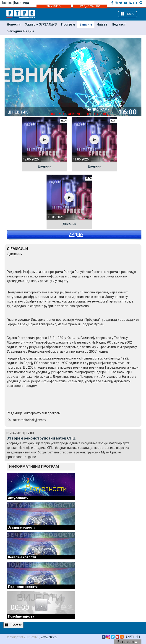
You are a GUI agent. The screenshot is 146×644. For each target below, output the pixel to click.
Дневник (44, 166)
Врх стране (127, 642)
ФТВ (137, 637)
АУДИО (76, 235)
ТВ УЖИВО (54, 6)
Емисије (86, 24)
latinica (7, 3)
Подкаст (119, 24)
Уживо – (41, 24)
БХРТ (129, 637)
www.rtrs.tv (49, 637)
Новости (14, 24)
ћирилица (22, 3)
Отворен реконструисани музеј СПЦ (41, 438)
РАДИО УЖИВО (90, 6)
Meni (128, 14)
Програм (68, 24)
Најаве (102, 24)
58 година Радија (21, 31)
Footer (13, 625)
